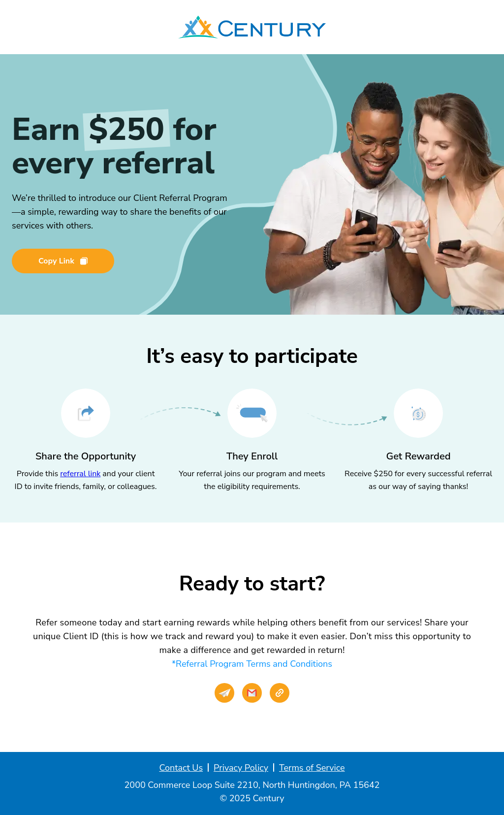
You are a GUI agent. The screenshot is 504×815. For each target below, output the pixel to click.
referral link (80, 474)
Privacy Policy (241, 768)
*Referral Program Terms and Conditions (252, 664)
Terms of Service (312, 768)
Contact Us (181, 768)
